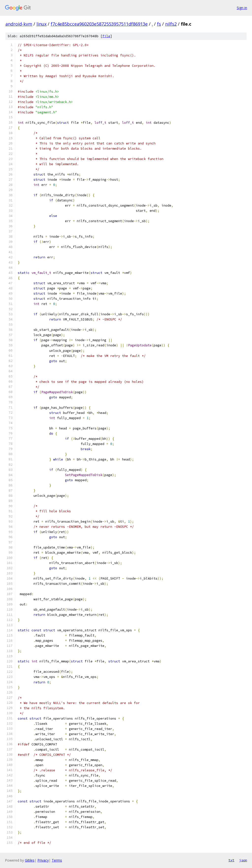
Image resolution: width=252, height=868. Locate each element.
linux (41, 24)
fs (159, 24)
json (243, 860)
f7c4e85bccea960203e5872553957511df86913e (99, 24)
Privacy (43, 860)
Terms (57, 860)
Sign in (242, 8)
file (106, 36)
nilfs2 (171, 24)
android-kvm (19, 24)
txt (231, 860)
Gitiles (30, 860)
